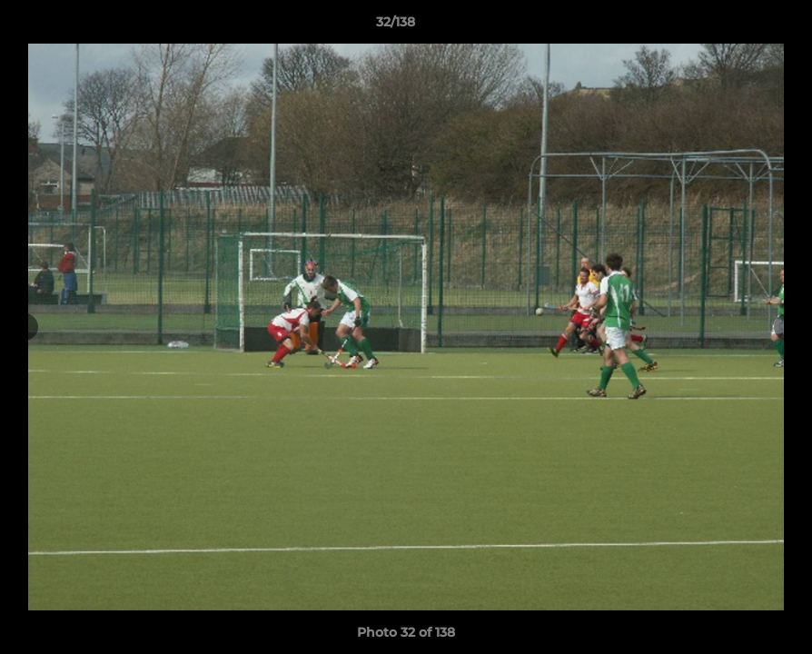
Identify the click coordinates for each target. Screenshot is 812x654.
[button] (736, 26)
